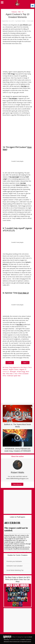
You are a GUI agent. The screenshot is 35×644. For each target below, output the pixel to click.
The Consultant (24, 374)
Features (14, 12)
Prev (7, 363)
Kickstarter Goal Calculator (15, 566)
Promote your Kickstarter (14, 561)
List (16, 374)
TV (23, 12)
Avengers (13, 372)
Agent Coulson (14, 369)
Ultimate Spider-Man (14, 376)
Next (28, 363)
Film (19, 12)
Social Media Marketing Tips (15, 570)
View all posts (18, 484)
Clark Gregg (21, 372)
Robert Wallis (21, 21)
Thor (5, 376)
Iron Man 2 (10, 374)
